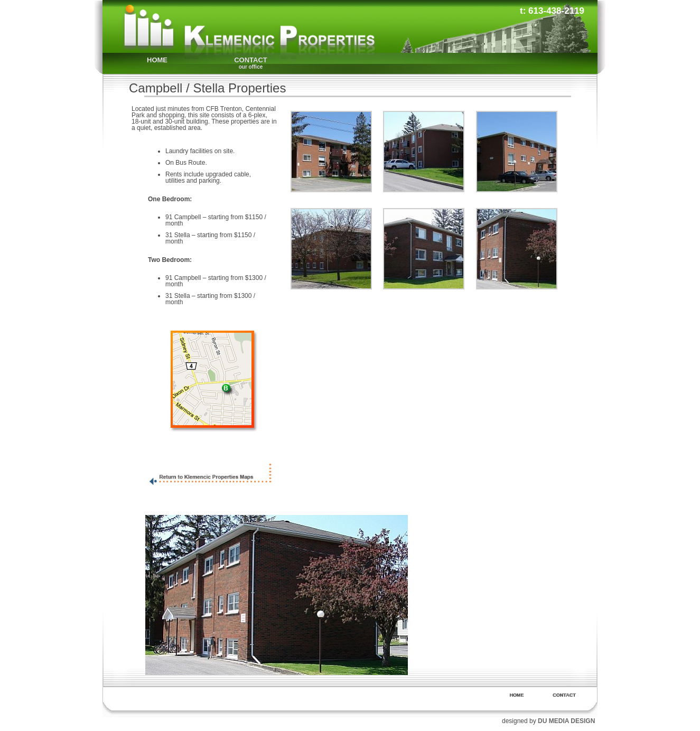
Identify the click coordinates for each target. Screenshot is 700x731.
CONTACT (251, 63)
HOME (157, 60)
